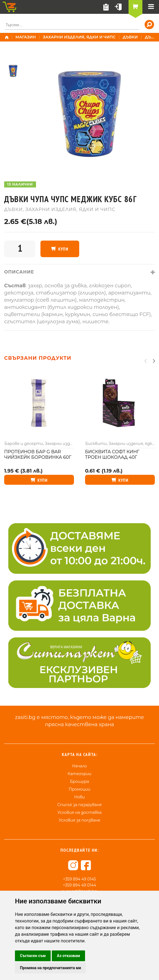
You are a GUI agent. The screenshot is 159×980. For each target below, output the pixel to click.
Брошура (80, 781)
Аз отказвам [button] (68, 956)
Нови (80, 797)
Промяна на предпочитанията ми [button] (50, 968)
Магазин (26, 37)
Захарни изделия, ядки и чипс (79, 37)
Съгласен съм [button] (33, 956)
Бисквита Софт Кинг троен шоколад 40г (112, 454)
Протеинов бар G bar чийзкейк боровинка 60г (38, 454)
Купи (63, 249)
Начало (80, 766)
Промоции (79, 789)
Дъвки (130, 37)
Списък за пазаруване (80, 805)
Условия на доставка (79, 812)
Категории (79, 774)
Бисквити (96, 444)
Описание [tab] (19, 272)
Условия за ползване (79, 820)
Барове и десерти (24, 444)
